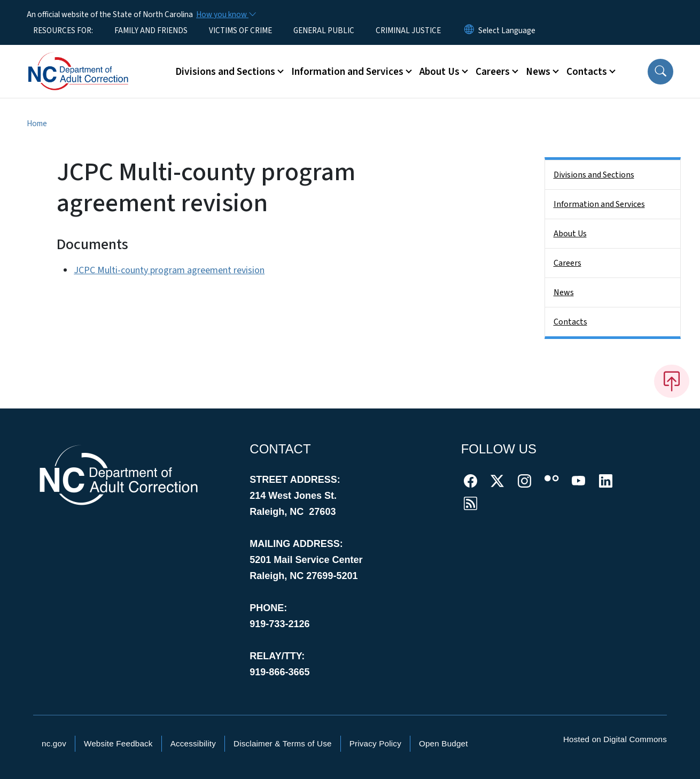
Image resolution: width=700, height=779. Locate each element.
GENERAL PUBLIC (324, 30)
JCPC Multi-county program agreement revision (169, 270)
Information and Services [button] (347, 72)
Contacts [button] (587, 72)
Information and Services (599, 204)
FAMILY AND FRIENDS (151, 30)
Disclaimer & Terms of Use (283, 743)
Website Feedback (118, 743)
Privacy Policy (375, 743)
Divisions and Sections (594, 175)
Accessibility (193, 743)
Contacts (570, 322)
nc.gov (54, 743)
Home (37, 124)
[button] (660, 72)
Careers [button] (493, 72)
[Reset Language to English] (469, 30)
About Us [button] (440, 72)
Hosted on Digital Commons (615, 739)
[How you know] (225, 14)
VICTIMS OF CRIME (240, 30)
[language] (507, 30)
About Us (570, 234)
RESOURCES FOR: (63, 30)
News (564, 292)
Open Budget (444, 743)
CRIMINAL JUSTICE (408, 30)
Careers (567, 263)
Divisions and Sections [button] (225, 72)
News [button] (538, 72)
